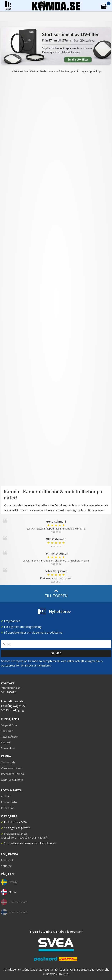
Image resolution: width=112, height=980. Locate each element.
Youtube (6, 866)
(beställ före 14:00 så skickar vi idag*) (25, 838)
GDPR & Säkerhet (12, 780)
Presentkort (8, 748)
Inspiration (8, 808)
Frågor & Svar (9, 725)
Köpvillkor (7, 731)
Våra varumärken (12, 768)
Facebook (7, 860)
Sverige (9, 882)
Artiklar (5, 796)
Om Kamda (8, 762)
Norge (9, 892)
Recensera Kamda (12, 774)
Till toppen (56, 594)
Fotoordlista (9, 802)
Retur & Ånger (9, 737)
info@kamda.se (11, 688)
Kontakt (5, 742)
